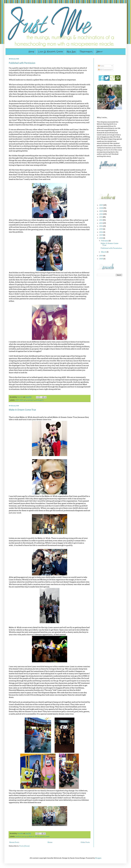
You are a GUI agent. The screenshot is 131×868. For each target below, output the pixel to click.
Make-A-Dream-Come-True (22, 410)
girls (42, 400)
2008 (101, 208)
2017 (101, 235)
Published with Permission (22, 63)
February (105, 241)
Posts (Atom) (24, 846)
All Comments (105, 70)
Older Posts (85, 842)
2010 (101, 214)
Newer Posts (14, 842)
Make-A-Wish (34, 836)
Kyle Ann (71, 52)
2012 (101, 220)
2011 (101, 217)
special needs (45, 836)
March (104, 252)
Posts (101, 66)
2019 (101, 256)
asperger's (31, 400)
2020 (101, 259)
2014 (101, 226)
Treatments (86, 52)
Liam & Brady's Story (51, 52)
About (100, 52)
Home (31, 52)
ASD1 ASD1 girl (21, 400)
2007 (101, 205)
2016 (101, 232)
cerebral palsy (20, 836)
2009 (101, 211)
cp (27, 836)
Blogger (98, 858)
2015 (101, 229)
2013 (101, 223)
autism (37, 400)
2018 (101, 238)
